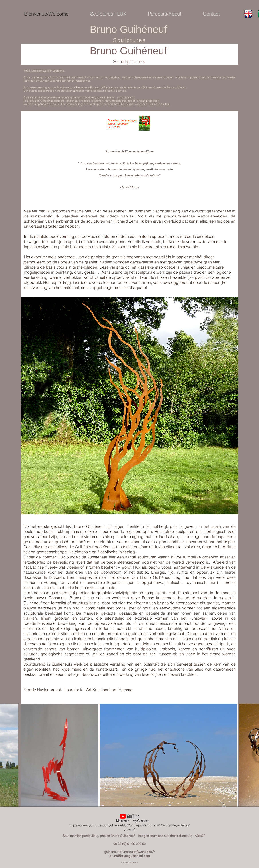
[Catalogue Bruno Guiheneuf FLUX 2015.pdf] (144, 124)
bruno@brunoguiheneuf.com (130, 856)
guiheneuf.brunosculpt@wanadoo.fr (129, 852)
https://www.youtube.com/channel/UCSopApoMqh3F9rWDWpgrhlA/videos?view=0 (129, 827)
